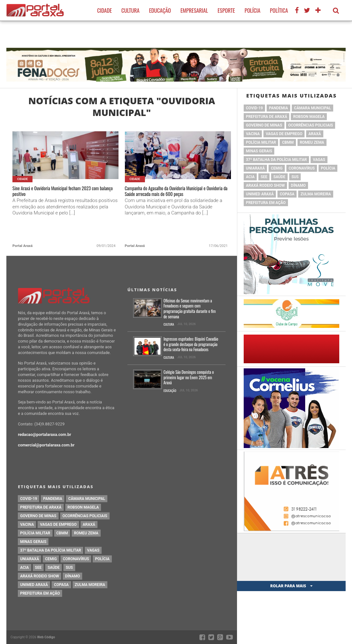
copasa (287, 194)
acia (250, 177)
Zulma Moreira (316, 194)
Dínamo (298, 185)
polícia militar (261, 142)
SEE (264, 177)
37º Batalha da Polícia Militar (276, 160)
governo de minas (264, 125)
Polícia (253, 10)
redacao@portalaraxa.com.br (44, 434)
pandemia (278, 108)
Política (279, 10)
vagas (319, 160)
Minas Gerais (259, 151)
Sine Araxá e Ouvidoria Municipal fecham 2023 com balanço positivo (64, 193)
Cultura (130, 10)
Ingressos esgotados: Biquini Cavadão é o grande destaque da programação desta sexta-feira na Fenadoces (191, 344)
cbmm (288, 142)
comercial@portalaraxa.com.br (46, 445)
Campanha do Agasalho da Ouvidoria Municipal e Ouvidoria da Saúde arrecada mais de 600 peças (176, 197)
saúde (279, 177)
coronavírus (302, 168)
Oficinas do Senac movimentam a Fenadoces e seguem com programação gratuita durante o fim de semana (190, 309)
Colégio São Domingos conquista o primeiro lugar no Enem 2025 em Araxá (189, 378)
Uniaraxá (255, 168)
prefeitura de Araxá (266, 117)
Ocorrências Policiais (311, 125)
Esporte (226, 10)
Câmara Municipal (312, 108)
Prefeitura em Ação (266, 203)
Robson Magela (309, 117)
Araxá (315, 134)
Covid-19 (254, 108)
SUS (295, 177)
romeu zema (312, 142)
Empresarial (194, 10)
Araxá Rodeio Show (265, 185)
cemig (277, 168)
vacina (253, 134)
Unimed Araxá (260, 194)
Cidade (104, 10)
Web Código (46, 637)
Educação (160, 10)
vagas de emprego (284, 134)
